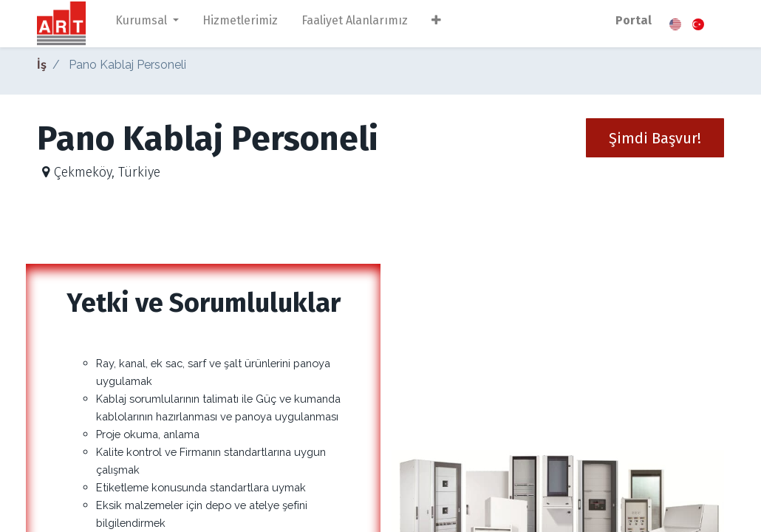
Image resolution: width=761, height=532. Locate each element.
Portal (634, 20)
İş (42, 65)
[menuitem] (240, 24)
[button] (436, 24)
